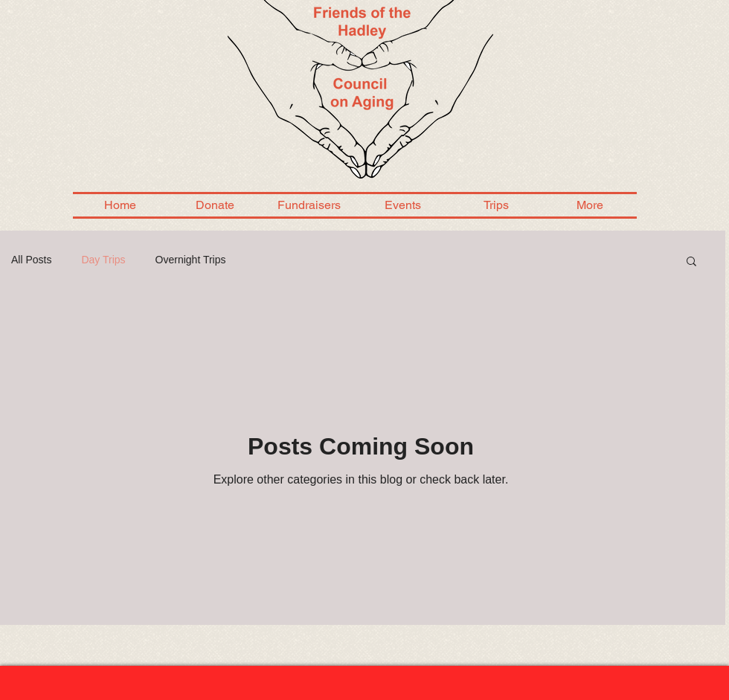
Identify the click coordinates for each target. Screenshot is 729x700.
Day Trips (103, 260)
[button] (691, 262)
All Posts (31, 260)
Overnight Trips (191, 260)
